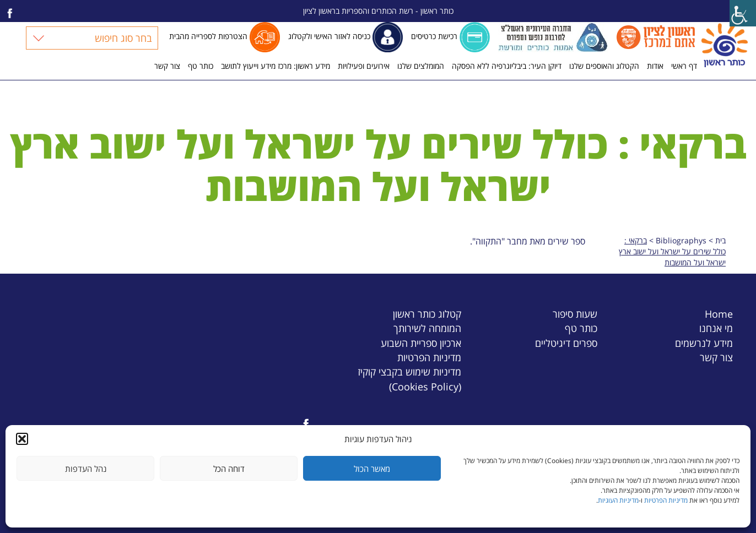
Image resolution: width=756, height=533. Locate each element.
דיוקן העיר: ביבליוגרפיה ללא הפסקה (507, 66)
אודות (655, 66)
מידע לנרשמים (704, 343)
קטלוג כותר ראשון (427, 314)
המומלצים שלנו (421, 66)
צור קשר (167, 66)
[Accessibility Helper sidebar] (743, 13)
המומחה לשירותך (427, 328)
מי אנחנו (716, 328)
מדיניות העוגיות (618, 500)
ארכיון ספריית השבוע (421, 343)
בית (720, 240)
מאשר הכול (372, 469)
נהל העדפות (86, 469)
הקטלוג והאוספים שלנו (604, 66)
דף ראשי (684, 66)
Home (719, 314)
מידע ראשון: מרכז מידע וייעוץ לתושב (276, 66)
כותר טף (201, 66)
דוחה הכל (229, 469)
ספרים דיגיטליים (566, 343)
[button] (22, 439)
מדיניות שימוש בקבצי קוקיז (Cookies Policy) (409, 379)
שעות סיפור (575, 314)
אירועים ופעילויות (364, 66)
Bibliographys (681, 240)
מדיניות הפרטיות (666, 500)
